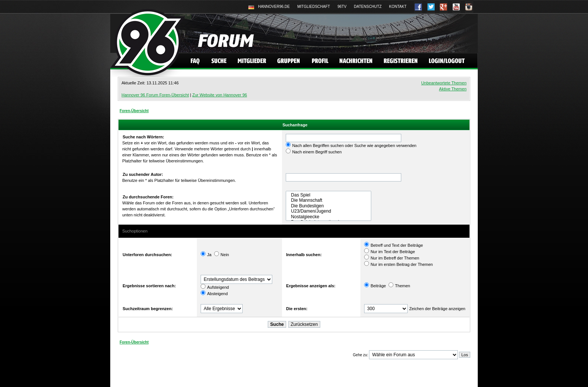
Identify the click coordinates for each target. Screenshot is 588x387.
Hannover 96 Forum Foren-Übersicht (155, 95)
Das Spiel (328, 195)
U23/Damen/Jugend (328, 211)
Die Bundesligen (328, 206)
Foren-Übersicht (134, 111)
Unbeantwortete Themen (444, 83)
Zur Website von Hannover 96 (220, 95)
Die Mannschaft (328, 200)
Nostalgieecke (328, 217)
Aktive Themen (453, 89)
